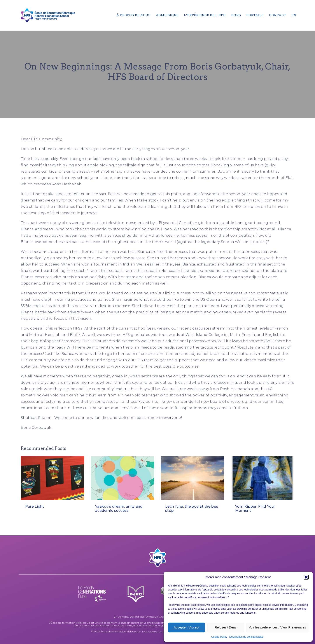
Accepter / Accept (186, 627)
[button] (306, 577)
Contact (278, 15)
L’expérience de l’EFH (205, 15)
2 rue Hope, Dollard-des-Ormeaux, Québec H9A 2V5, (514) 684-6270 (157, 617)
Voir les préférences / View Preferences (277, 627)
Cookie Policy (219, 637)
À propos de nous (133, 15)
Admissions (167, 15)
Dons (236, 15)
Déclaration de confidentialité (246, 637)
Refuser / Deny (226, 627)
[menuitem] (294, 15)
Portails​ (255, 15)
